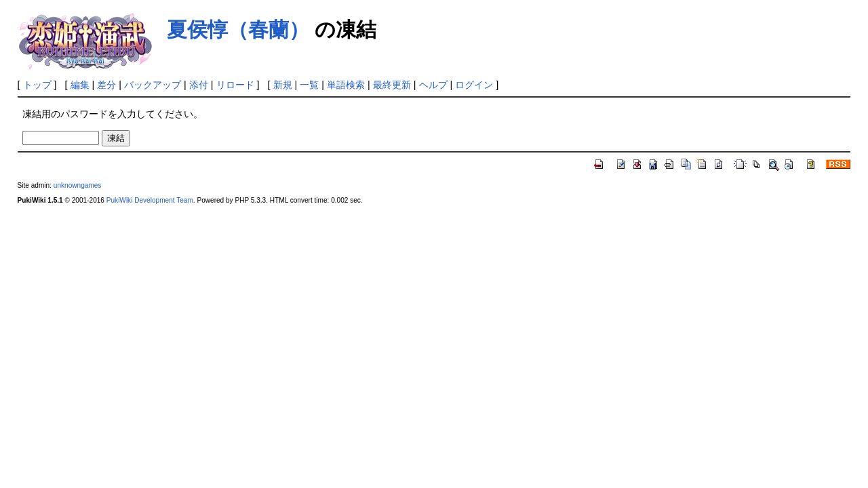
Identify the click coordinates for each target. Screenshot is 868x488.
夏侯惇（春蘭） (238, 29)
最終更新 (392, 85)
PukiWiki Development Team (150, 200)
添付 (199, 85)
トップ (37, 85)
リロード (235, 85)
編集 (80, 85)
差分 (106, 85)
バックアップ (153, 85)
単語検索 (346, 85)
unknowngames (78, 185)
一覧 (309, 85)
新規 (283, 85)
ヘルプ (433, 85)
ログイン (474, 85)
